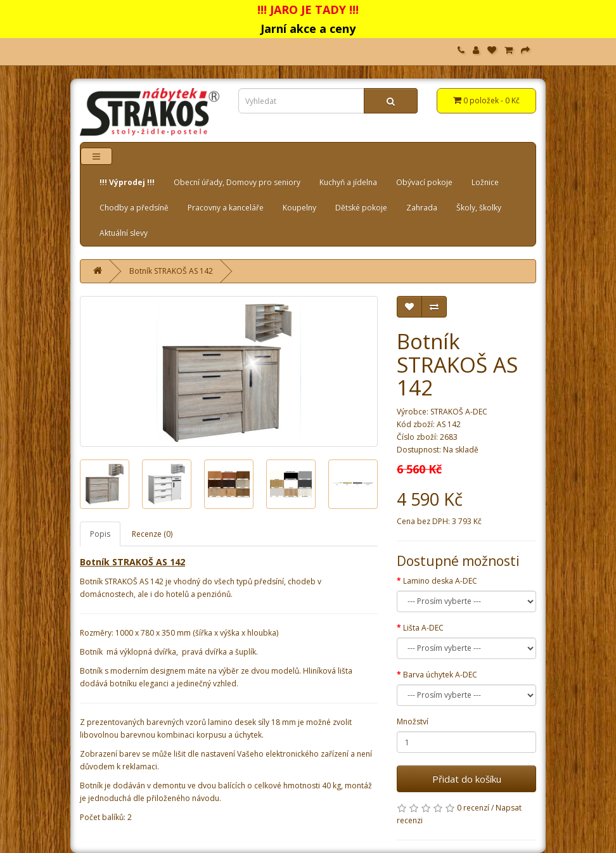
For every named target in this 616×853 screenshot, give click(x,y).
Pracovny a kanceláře (226, 208)
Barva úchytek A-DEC (440, 675)
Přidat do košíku (467, 779)
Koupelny (299, 208)
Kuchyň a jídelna (348, 182)
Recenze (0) (152, 534)
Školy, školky (479, 208)
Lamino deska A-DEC (440, 581)
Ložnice (485, 182)
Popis (100, 534)
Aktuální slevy (124, 233)
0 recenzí (473, 808)
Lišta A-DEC (423, 628)
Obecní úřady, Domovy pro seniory (237, 182)
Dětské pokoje (361, 208)
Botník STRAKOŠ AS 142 (171, 271)
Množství (413, 722)
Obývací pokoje (424, 182)
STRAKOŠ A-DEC (459, 412)
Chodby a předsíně (134, 208)
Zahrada (422, 208)
